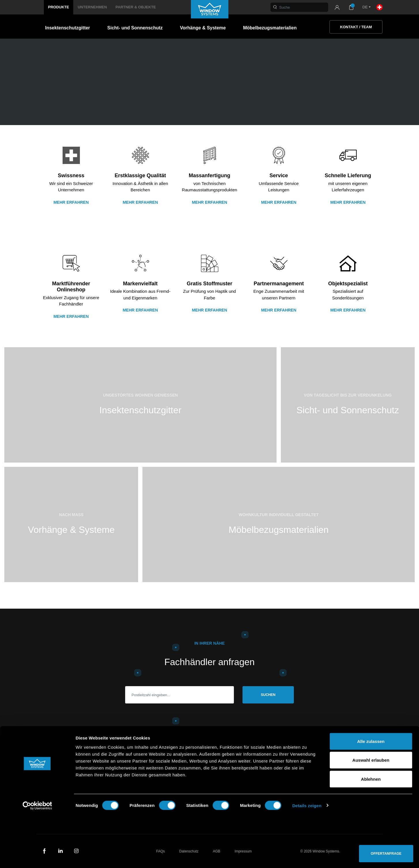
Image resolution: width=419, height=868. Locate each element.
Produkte (59, 7)
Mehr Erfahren (209, 202)
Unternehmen (92, 7)
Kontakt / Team (356, 27)
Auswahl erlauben (371, 811)
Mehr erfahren (71, 202)
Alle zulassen (371, 792)
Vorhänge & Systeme (203, 28)
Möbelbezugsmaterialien (270, 28)
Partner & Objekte (136, 7)
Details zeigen (307, 857)
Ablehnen (371, 830)
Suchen (268, 695)
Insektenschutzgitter (68, 28)
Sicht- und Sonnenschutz (135, 28)
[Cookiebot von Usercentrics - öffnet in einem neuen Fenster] (37, 857)
